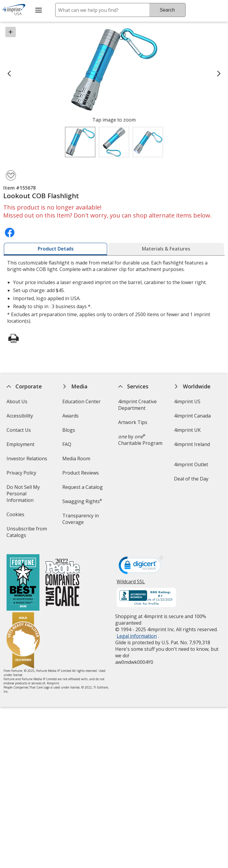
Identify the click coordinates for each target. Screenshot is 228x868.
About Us (17, 401)
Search (167, 10)
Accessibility (19, 416)
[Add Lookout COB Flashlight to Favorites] (11, 175)
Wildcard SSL (131, 584)
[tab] (56, 249)
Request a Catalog (83, 487)
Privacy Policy (22, 475)
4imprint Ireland (192, 444)
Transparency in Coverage (81, 521)
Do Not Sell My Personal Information (28, 496)
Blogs (69, 430)
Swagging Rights (82, 501)
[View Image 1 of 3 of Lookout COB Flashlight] (80, 142)
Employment (20, 444)
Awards (71, 416)
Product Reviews (81, 473)
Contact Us (18, 430)
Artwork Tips (133, 422)
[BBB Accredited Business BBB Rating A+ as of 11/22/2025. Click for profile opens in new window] (146, 598)
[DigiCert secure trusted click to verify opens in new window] (141, 567)
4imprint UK (187, 430)
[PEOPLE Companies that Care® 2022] (62, 583)
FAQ (67, 444)
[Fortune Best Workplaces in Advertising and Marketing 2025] (23, 583)
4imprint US (187, 401)
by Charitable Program (140, 440)
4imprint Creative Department (137, 405)
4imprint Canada (192, 416)
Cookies (16, 516)
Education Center (81, 401)
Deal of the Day (191, 479)
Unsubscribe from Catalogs (26, 534)
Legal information (137, 636)
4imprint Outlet (191, 464)
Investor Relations (27, 460)
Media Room (76, 459)
